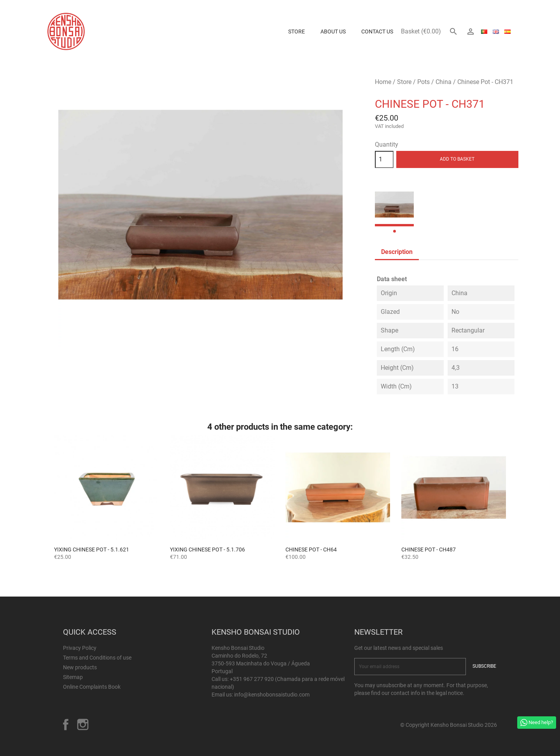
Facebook (66, 724)
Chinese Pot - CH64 (311, 549)
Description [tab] (397, 252)
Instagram (83, 724)
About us (333, 31)
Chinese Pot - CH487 (429, 549)
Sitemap (73, 677)
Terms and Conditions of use (97, 658)
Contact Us (377, 31)
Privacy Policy (80, 648)
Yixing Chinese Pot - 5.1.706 (207, 549)
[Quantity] (384, 159)
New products (80, 667)
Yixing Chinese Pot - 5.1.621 (92, 549)
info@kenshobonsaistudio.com (272, 695)
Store (297, 31)
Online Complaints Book (92, 687)
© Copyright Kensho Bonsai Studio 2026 (449, 725)
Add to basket (457, 159)
